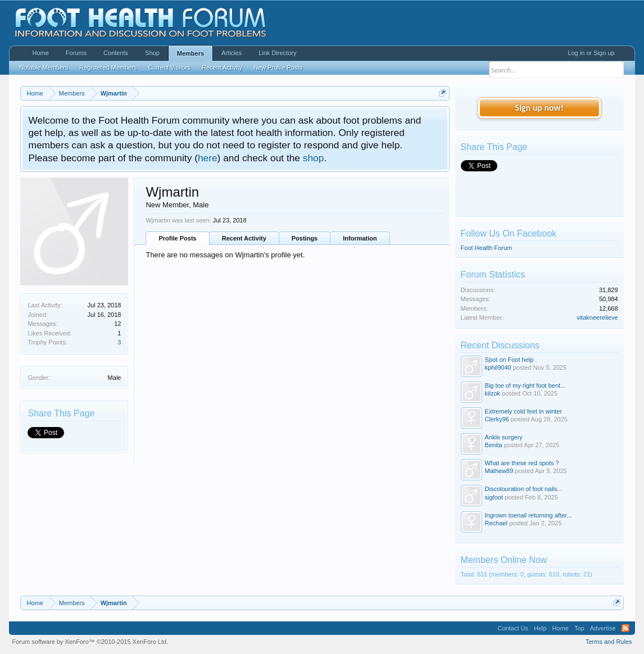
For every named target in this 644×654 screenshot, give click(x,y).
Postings (305, 238)
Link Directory (277, 53)
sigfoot (494, 497)
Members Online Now (504, 560)
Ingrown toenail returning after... (529, 515)
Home (40, 53)
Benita (494, 445)
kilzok (493, 393)
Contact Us (513, 628)
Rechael (496, 523)
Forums (76, 53)
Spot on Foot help (509, 360)
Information (360, 238)
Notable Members (44, 67)
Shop (152, 53)
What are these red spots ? (522, 463)
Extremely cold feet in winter (524, 411)
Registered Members (108, 67)
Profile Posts (177, 238)
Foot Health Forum (487, 248)
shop (314, 158)
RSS (625, 628)
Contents (116, 53)
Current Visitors (169, 67)
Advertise (603, 628)
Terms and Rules (609, 642)
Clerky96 (497, 419)
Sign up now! (539, 108)
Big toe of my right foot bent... (525, 385)
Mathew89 (499, 471)
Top (579, 628)
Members (191, 53)
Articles (232, 53)
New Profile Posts (278, 67)
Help (540, 628)
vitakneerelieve (597, 317)
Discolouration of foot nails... (524, 489)
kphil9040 (498, 367)
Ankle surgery (504, 437)
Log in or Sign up (591, 53)
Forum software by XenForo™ (90, 642)
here (208, 158)
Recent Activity (244, 238)
